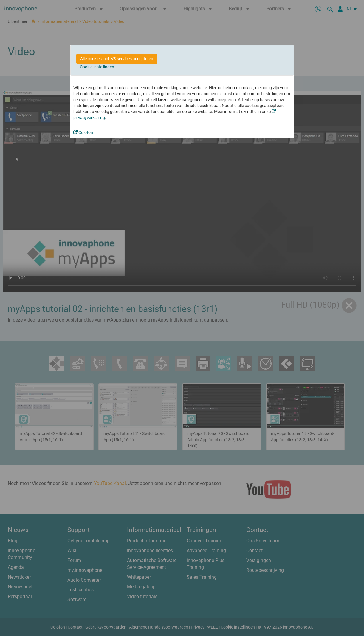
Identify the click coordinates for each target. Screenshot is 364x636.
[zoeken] (331, 9)
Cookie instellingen (97, 67)
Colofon (83, 132)
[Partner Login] (340, 9)
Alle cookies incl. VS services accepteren (117, 59)
